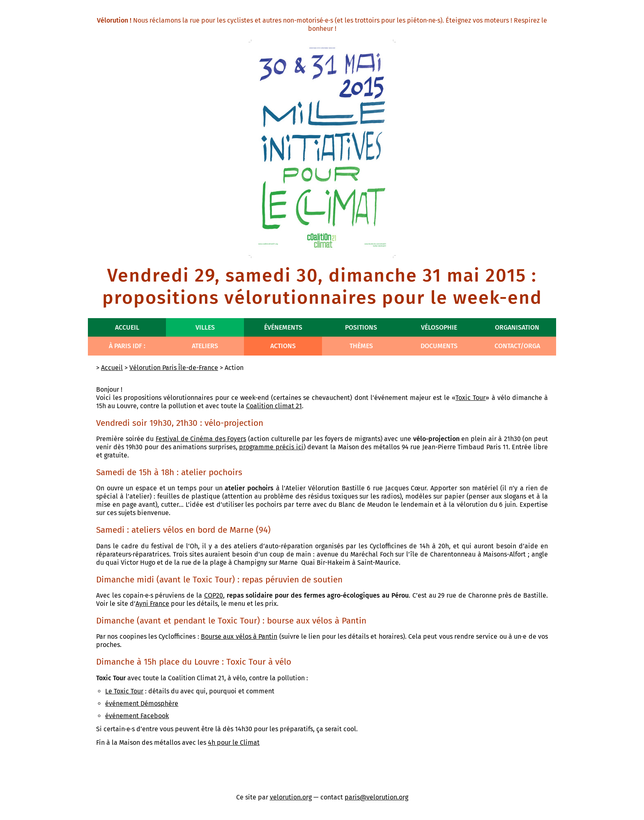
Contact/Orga (517, 346)
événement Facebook (137, 716)
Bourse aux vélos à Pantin (239, 636)
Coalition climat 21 (274, 406)
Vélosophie (439, 327)
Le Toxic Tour (124, 691)
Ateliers (205, 346)
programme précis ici (271, 447)
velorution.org (291, 797)
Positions (361, 327)
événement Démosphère (142, 703)
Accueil (127, 327)
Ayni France (152, 604)
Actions (283, 346)
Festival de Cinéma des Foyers (201, 439)
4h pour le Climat (234, 743)
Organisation (517, 327)
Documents (439, 346)
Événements (283, 327)
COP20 (214, 595)
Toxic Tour (470, 398)
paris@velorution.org (376, 797)
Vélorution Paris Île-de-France (174, 368)
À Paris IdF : (127, 346)
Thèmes (361, 346)
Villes (205, 327)
